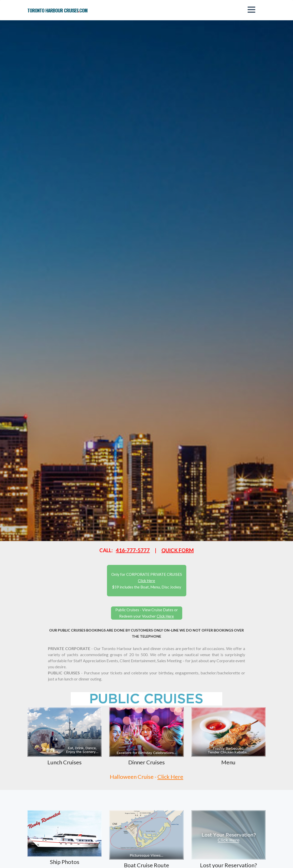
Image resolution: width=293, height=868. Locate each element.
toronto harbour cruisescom (57, 10)
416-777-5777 (133, 550)
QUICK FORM (178, 550)
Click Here (170, 777)
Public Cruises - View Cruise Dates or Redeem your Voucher (147, 613)
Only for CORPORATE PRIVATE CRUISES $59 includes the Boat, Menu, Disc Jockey (147, 581)
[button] (251, 10)
